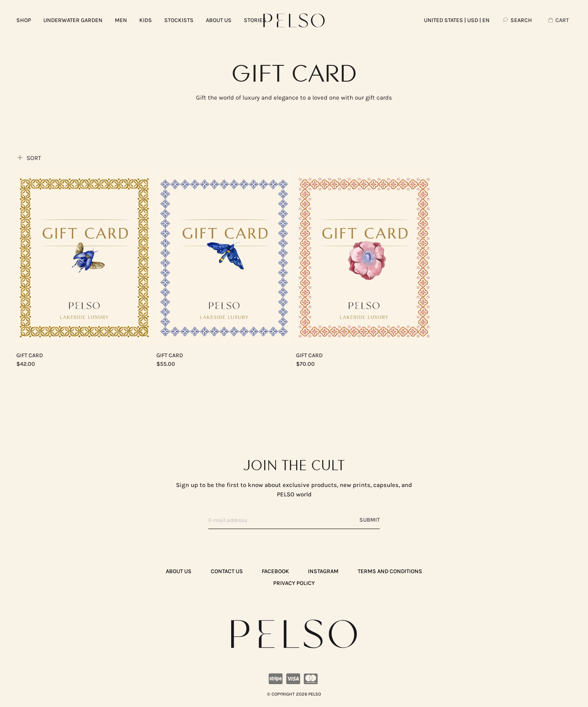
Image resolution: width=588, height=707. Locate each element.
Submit (370, 520)
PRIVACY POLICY (294, 583)
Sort (29, 158)
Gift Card (30, 355)
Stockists (179, 20)
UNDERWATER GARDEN (73, 20)
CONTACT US (227, 571)
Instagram (323, 571)
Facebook (275, 571)
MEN (121, 20)
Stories (255, 20)
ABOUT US (219, 20)
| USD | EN (457, 20)
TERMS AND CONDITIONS (390, 571)
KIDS (146, 20)
